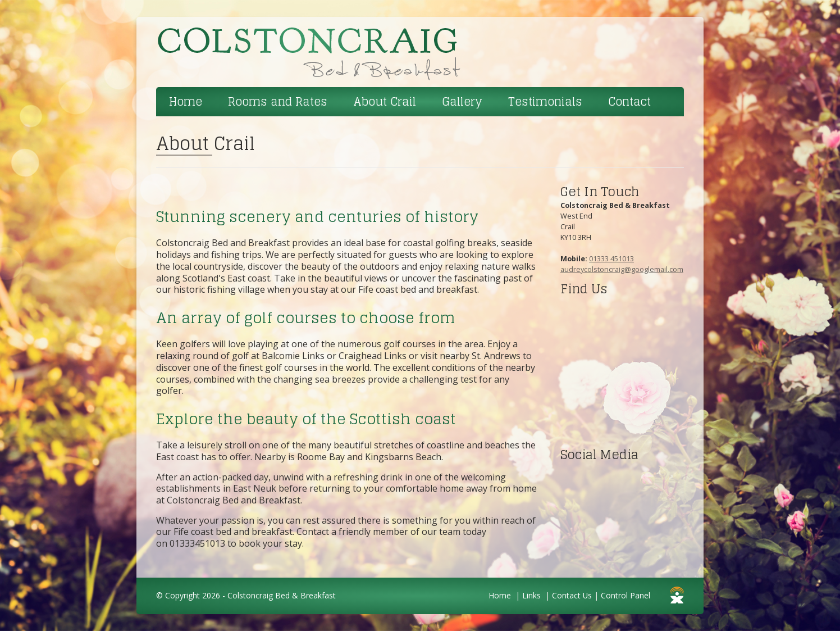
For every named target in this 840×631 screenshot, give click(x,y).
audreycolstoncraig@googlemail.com (622, 269)
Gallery (462, 102)
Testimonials (545, 102)
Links (531, 595)
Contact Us (572, 595)
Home (186, 102)
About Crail (385, 102)
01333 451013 (611, 258)
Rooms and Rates (278, 102)
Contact (629, 102)
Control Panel (626, 595)
